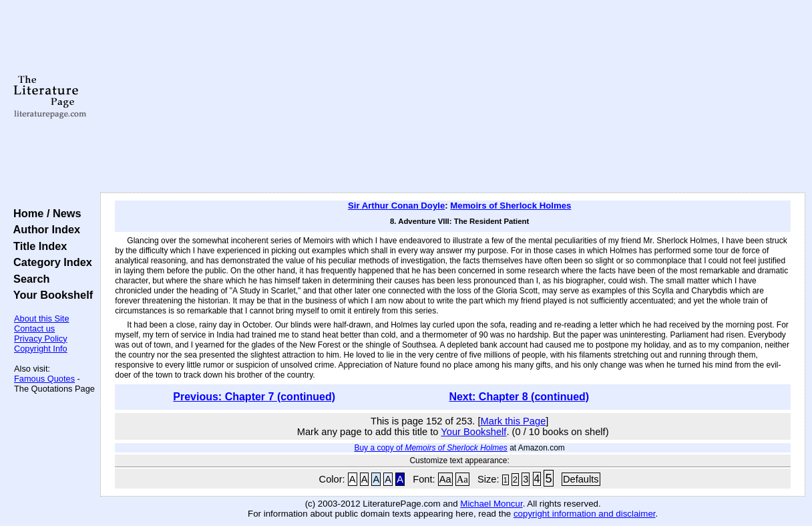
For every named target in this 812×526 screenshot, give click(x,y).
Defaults (581, 479)
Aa (445, 479)
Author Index (44, 229)
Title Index (37, 246)
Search (28, 279)
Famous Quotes (44, 379)
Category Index (50, 262)
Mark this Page (514, 421)
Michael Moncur (491, 504)
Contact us (34, 328)
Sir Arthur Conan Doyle (396, 206)
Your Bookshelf (50, 295)
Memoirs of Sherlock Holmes (511, 206)
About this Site (42, 318)
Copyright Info (41, 349)
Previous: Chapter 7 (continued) (254, 397)
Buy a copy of (430, 448)
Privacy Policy (41, 339)
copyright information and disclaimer (585, 514)
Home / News (44, 213)
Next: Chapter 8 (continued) (519, 397)
